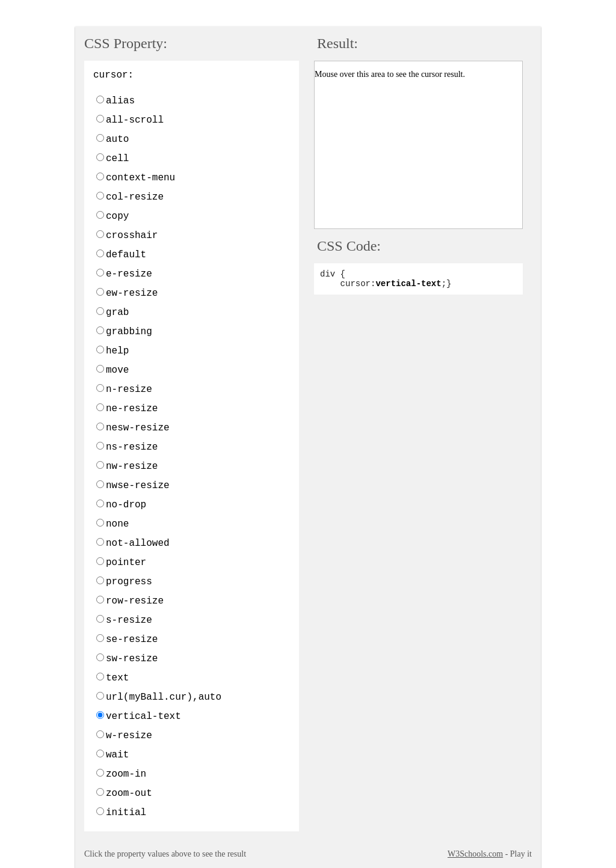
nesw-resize (138, 428)
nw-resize (132, 466)
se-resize (132, 640)
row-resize (135, 601)
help (117, 351)
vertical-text (143, 717)
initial (126, 813)
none (117, 524)
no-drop (126, 505)
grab (117, 313)
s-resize (129, 620)
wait (117, 755)
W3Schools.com (475, 854)
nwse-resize (138, 486)
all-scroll (135, 120)
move (117, 370)
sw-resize (132, 659)
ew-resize (132, 293)
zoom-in (126, 774)
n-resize (129, 390)
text (117, 678)
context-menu (140, 178)
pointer (126, 563)
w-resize (129, 736)
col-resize (135, 197)
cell (117, 159)
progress (129, 582)
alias (120, 101)
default (126, 255)
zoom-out (129, 793)
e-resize (129, 274)
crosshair (132, 236)
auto (117, 139)
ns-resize (132, 447)
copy (117, 216)
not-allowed (138, 543)
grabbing (129, 332)
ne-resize (132, 409)
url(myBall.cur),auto (164, 697)
